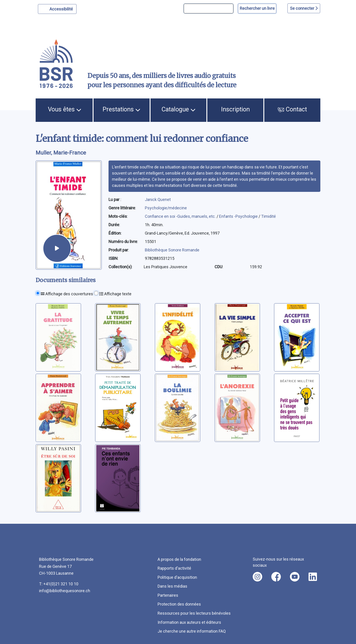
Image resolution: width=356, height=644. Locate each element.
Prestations (121, 109)
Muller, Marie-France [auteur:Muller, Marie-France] (61, 153)
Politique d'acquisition (177, 577)
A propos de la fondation (179, 559)
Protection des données (179, 604)
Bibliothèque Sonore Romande (172, 250)
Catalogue (178, 109)
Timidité (268, 216)
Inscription (235, 109)
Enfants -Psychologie (239, 216)
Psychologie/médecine (166, 208)
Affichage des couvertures (67, 294)
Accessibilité (62, 8)
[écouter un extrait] (57, 248)
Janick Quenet (158, 199)
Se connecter (304, 8)
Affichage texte (115, 294)
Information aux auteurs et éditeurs (189, 622)
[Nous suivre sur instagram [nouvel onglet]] (257, 577)
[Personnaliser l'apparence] (57, 9)
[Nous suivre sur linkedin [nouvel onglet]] (313, 577)
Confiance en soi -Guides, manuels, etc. (181, 216)
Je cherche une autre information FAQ (192, 631)
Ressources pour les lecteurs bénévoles (194, 613)
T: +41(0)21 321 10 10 (59, 584)
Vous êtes (65, 109)
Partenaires (168, 595)
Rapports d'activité (174, 568)
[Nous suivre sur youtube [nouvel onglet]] (295, 577)
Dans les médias (172, 586)
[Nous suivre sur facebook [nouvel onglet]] (276, 577)
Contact (292, 109)
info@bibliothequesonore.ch (65, 591)
